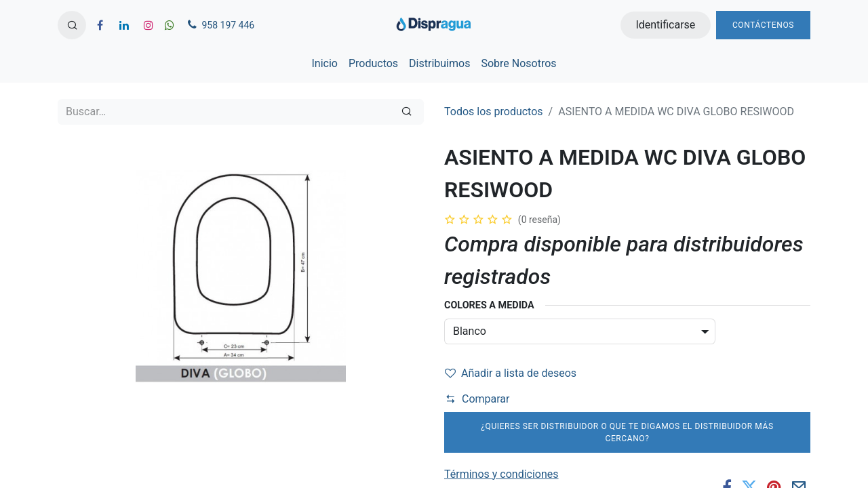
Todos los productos (494, 111)
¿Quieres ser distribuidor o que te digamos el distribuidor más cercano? (627, 432)
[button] (72, 25)
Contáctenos (763, 25)
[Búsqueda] (407, 112)
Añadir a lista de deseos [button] (511, 373)
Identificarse (665, 25)
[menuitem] (324, 64)
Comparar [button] (477, 399)
